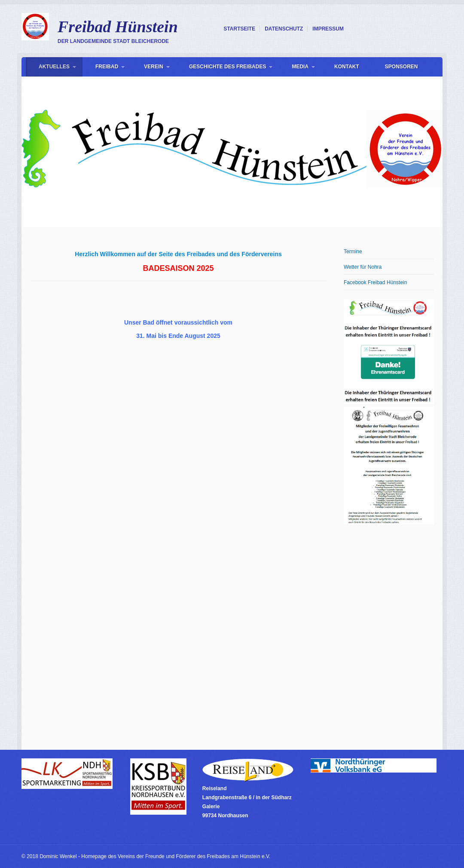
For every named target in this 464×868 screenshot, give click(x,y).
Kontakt (347, 67)
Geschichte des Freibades (227, 67)
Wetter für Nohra (363, 267)
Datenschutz (284, 29)
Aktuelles (54, 67)
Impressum (328, 29)
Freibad (107, 67)
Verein (154, 67)
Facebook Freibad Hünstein (375, 282)
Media (300, 67)
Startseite (239, 29)
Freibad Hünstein (118, 27)
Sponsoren (401, 67)
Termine (353, 252)
